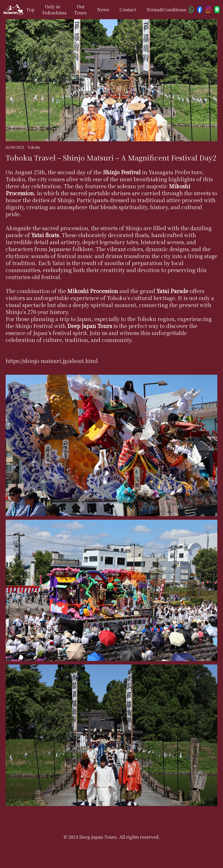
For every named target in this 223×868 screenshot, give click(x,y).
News (103, 9)
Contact (128, 9)
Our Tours (80, 9)
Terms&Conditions (166, 9)
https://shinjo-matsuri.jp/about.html (52, 361)
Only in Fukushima (54, 9)
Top (30, 9)
